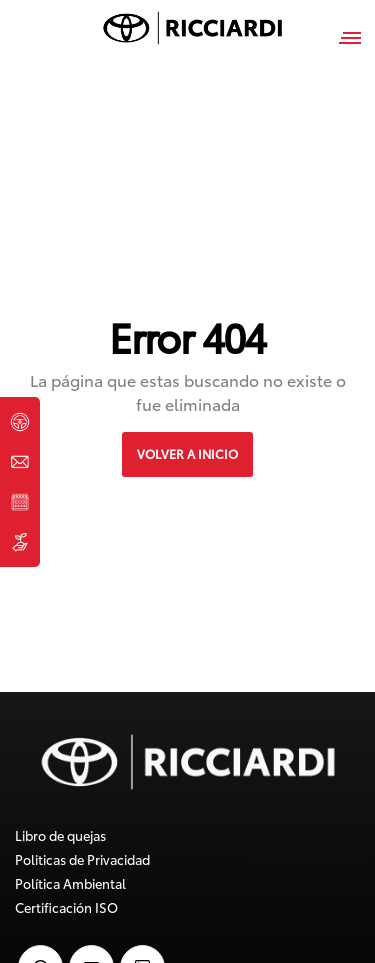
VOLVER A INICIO (187, 453)
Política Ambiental (70, 883)
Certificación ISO (66, 907)
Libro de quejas (60, 835)
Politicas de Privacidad (82, 859)
